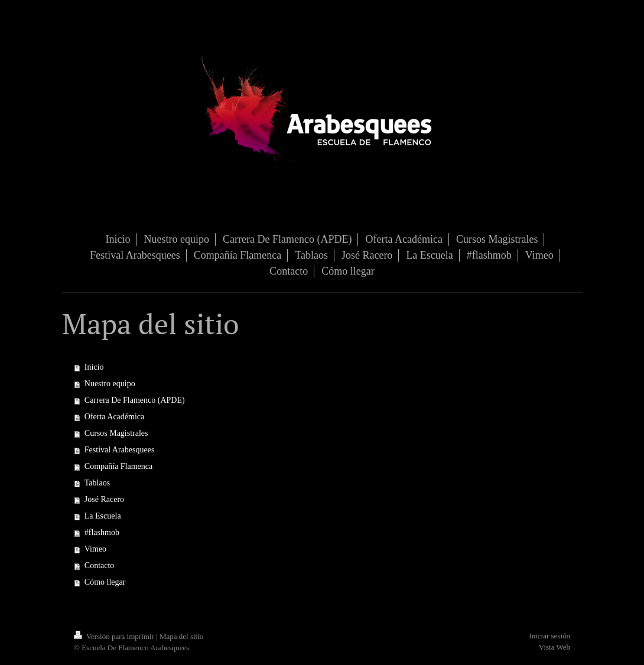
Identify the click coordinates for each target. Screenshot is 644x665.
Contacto (100, 565)
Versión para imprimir (115, 636)
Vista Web (554, 647)
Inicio (94, 367)
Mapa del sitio (181, 636)
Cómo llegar (105, 582)
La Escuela (103, 516)
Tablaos (97, 483)
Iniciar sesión (549, 636)
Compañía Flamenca (118, 466)
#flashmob (102, 532)
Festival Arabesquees (120, 450)
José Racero (104, 499)
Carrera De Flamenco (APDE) (135, 400)
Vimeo (95, 549)
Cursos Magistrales (116, 433)
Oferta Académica (114, 417)
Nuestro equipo (110, 384)
